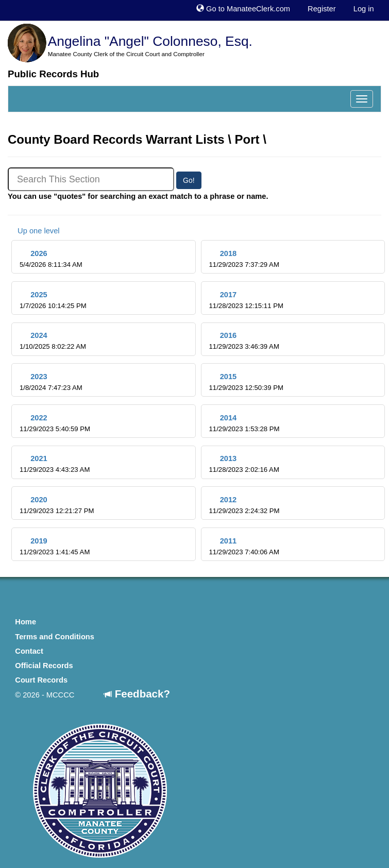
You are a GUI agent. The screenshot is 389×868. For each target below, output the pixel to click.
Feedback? (137, 694)
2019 (55, 546)
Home (26, 622)
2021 (55, 464)
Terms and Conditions (55, 637)
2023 (51, 382)
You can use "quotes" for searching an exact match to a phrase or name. (138, 196)
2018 (244, 259)
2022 (55, 423)
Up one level (34, 231)
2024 (53, 341)
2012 (244, 505)
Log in (364, 9)
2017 (246, 300)
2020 (57, 505)
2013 (244, 464)
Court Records (41, 680)
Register (322, 9)
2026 (51, 259)
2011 (244, 546)
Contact (29, 651)
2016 (244, 341)
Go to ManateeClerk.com (243, 9)
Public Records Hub (53, 74)
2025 (53, 300)
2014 (244, 423)
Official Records (44, 666)
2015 (246, 382)
